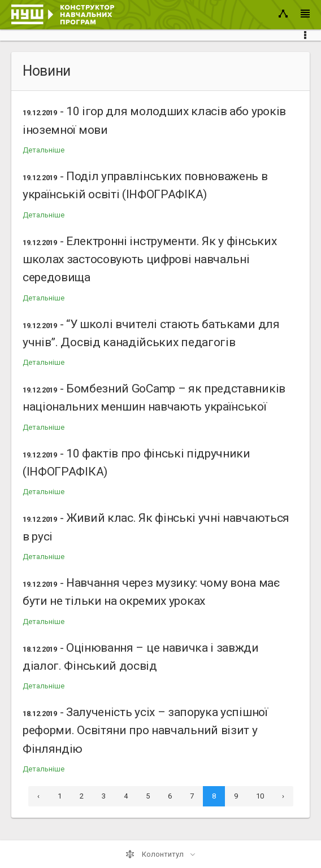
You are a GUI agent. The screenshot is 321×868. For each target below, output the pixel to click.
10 (260, 796)
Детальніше (44, 150)
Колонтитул (155, 854)
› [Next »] (283, 796)
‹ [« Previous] (38, 796)
